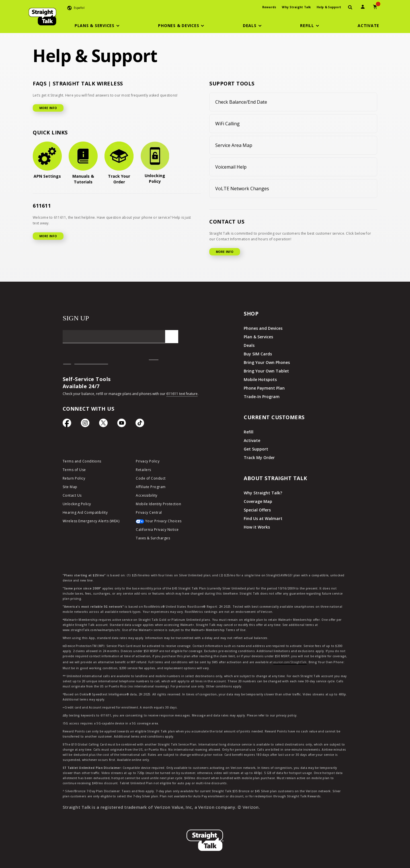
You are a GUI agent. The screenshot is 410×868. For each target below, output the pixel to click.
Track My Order (259, 457)
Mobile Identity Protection (158, 504)
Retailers (143, 470)
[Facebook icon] (67, 424)
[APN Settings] (47, 160)
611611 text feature (182, 394)
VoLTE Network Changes (242, 189)
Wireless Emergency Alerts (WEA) (91, 521)
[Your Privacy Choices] (168, 523)
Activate (252, 440)
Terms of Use (74, 470)
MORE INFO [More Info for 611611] (48, 236)
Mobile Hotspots (260, 379)
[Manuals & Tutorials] (83, 163)
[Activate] (368, 26)
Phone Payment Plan (264, 388)
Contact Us (72, 495)
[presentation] (350, 8)
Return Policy (74, 478)
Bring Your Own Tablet (266, 371)
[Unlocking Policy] (155, 163)
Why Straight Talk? (263, 493)
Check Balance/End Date (241, 102)
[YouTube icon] (122, 424)
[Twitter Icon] (103, 424)
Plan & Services (258, 337)
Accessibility (147, 495)
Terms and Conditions (82, 461)
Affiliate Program (151, 487)
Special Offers (257, 510)
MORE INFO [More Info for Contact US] (225, 252)
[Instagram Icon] (85, 424)
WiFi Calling (227, 124)
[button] (98, 26)
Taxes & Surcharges (153, 538)
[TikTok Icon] (140, 424)
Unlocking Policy (77, 504)
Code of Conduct (151, 478)
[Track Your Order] (119, 163)
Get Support (256, 449)
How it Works (257, 527)
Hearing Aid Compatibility (85, 512)
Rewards (269, 7)
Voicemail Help (231, 167)
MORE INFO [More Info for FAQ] (48, 108)
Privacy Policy (148, 461)
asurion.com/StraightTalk (290, 662)
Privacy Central (149, 512)
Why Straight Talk (296, 7)
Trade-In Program (262, 397)
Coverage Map (258, 501)
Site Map (70, 487)
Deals (249, 345)
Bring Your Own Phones (267, 362)
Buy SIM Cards (258, 354)
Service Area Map (234, 145)
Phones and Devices (263, 328)
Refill (249, 432)
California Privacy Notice (157, 530)
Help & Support (329, 7)
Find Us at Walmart (263, 518)
